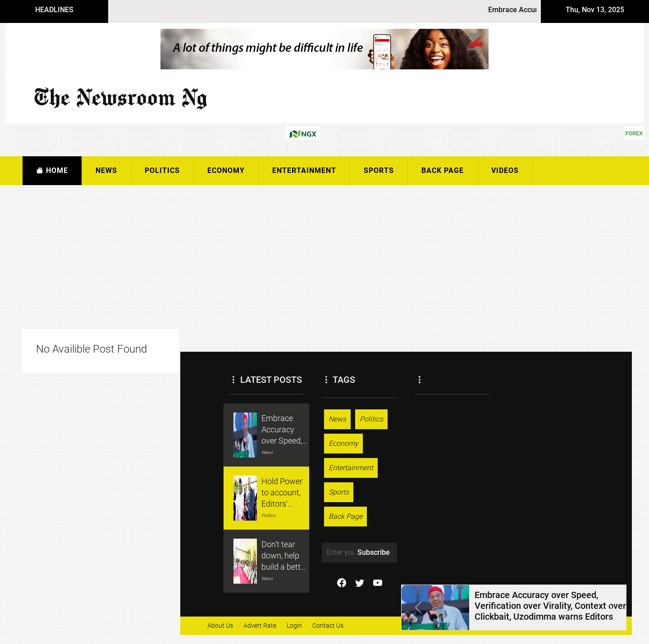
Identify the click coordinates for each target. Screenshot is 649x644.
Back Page (443, 170)
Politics (162, 170)
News (106, 170)
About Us (220, 626)
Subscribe (374, 552)
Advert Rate (260, 626)
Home (52, 170)
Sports (379, 170)
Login (294, 626)
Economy (226, 170)
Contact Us (328, 626)
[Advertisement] (298, 257)
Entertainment (304, 170)
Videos (505, 170)
